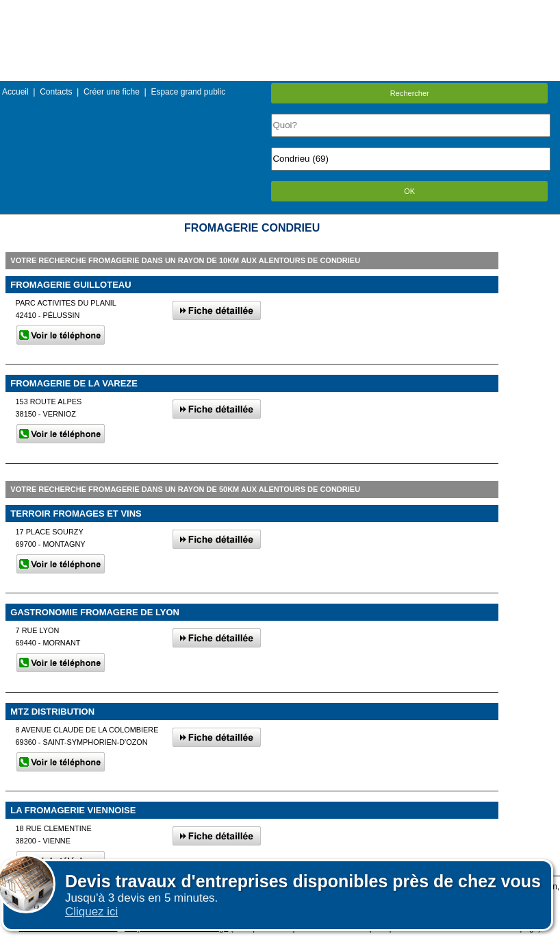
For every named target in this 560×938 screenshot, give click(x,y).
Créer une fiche (112, 92)
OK (409, 191)
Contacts (56, 92)
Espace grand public (188, 92)
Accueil (15, 92)
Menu (280, 10)
